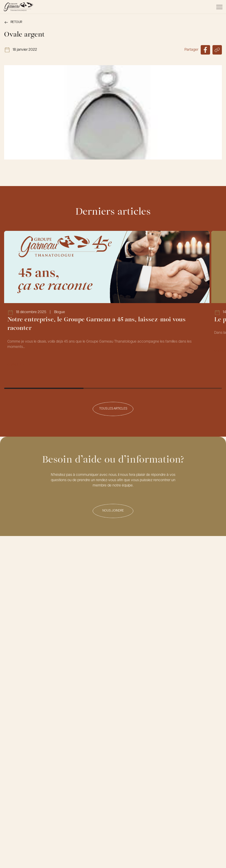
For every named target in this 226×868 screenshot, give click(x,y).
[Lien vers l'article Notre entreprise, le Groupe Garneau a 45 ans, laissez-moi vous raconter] (107, 302)
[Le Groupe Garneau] (18, 7)
